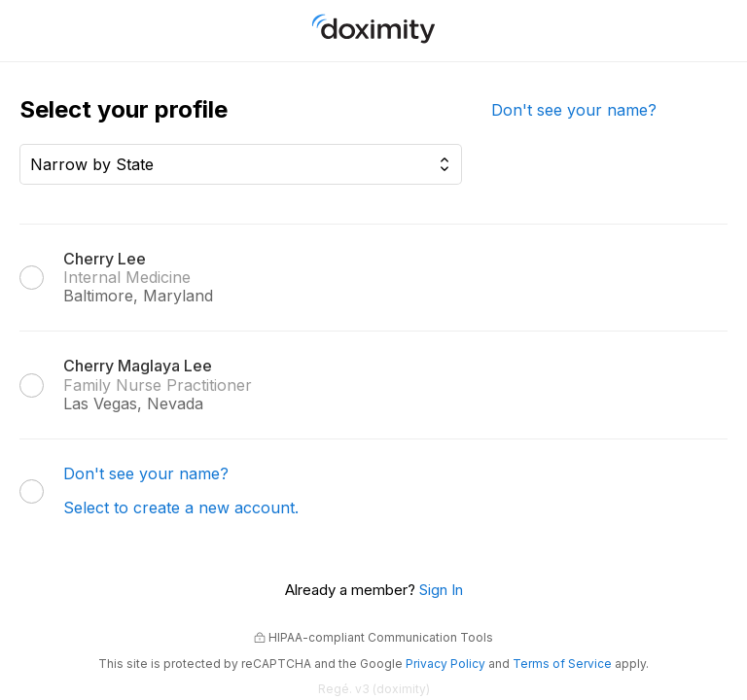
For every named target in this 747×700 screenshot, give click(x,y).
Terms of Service (562, 664)
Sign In (441, 590)
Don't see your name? (574, 110)
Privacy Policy (445, 664)
